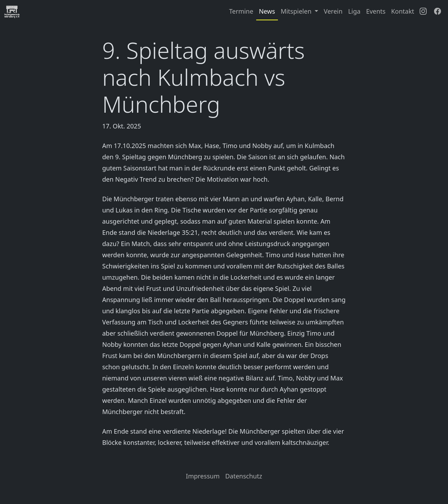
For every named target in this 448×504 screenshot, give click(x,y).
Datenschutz (243, 476)
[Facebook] (437, 12)
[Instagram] (423, 12)
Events (376, 11)
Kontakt (402, 11)
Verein (333, 11)
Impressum (203, 476)
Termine (241, 11)
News (267, 11)
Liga (354, 11)
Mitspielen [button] (297, 11)
